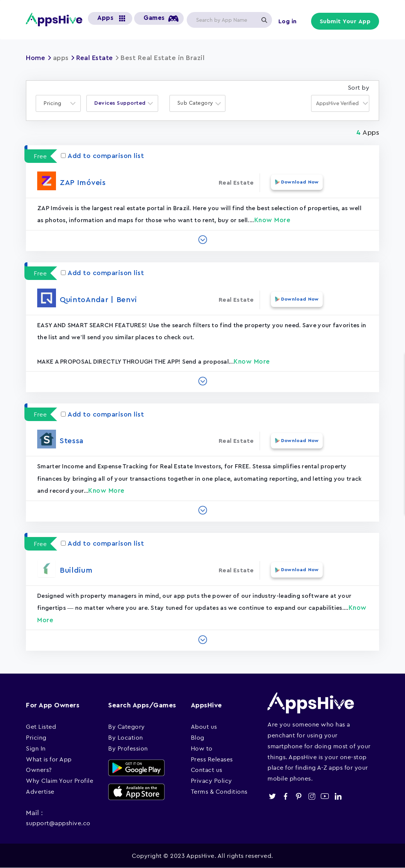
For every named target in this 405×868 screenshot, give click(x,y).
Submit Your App (346, 21)
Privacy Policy (212, 781)
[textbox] (55, 103)
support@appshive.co (58, 823)
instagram (312, 796)
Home (36, 58)
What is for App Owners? (49, 764)
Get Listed (41, 727)
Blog (198, 737)
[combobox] (58, 103)
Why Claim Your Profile (60, 781)
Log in (288, 21)
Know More (273, 220)
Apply (264, 20)
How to (202, 748)
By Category (127, 727)
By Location (126, 737)
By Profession (128, 748)
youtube (325, 796)
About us (204, 727)
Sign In (36, 748)
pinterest (298, 796)
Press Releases (212, 759)
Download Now (299, 182)
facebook (285, 796)
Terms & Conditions (219, 791)
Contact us (207, 770)
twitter (272, 796)
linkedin (338, 796)
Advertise (40, 791)
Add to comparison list (102, 156)
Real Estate (96, 58)
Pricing (36, 737)
